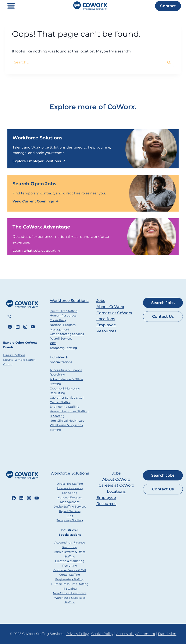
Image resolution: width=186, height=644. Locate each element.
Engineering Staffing (65, 407)
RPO (53, 343)
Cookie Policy (102, 634)
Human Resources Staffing (69, 411)
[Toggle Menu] (11, 6)
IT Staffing (57, 416)
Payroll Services (61, 339)
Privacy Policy (77, 634)
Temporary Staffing (63, 348)
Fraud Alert (167, 634)
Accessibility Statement (136, 634)
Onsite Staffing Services (67, 334)
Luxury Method (14, 355)
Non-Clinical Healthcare (67, 421)
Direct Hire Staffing (64, 311)
